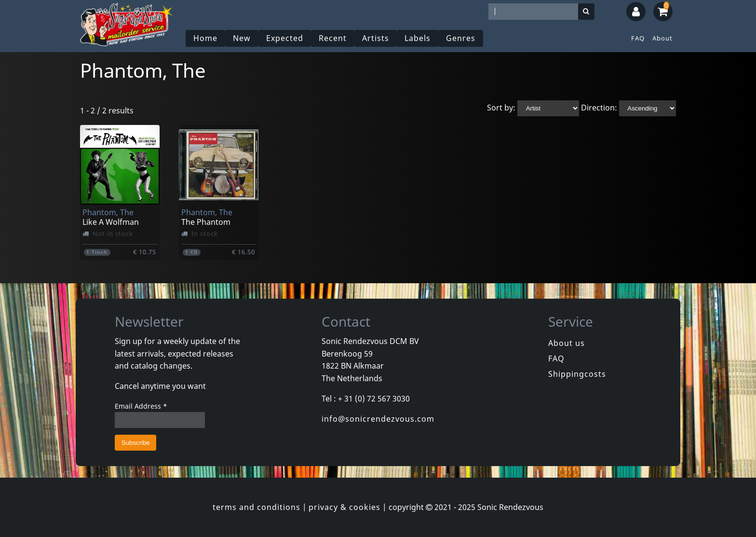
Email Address (141, 406)
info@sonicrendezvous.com (378, 419)
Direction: (599, 108)
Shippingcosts (577, 374)
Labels (418, 38)
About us (567, 343)
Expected (285, 38)
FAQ (638, 38)
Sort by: (501, 108)
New (242, 38)
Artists (376, 38)
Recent (333, 38)
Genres (461, 38)
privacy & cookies (344, 507)
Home (205, 38)
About (662, 38)
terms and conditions (256, 507)
